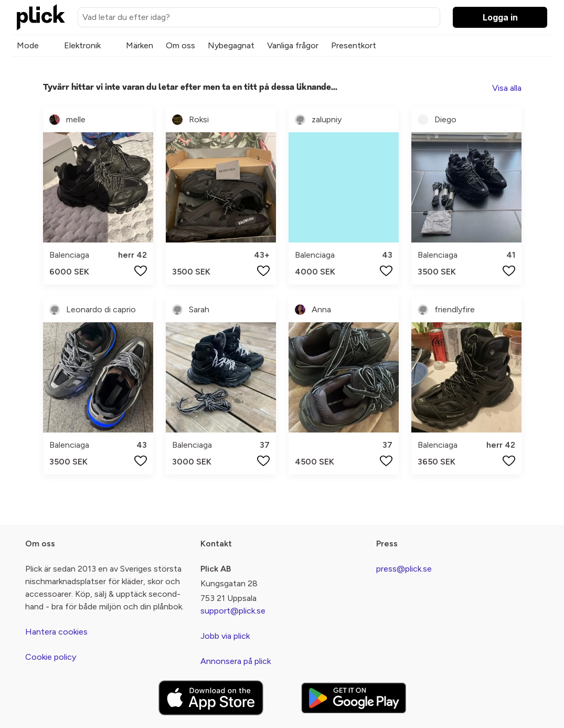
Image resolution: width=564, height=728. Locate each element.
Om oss (180, 45)
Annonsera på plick (236, 661)
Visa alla (507, 88)
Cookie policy (51, 657)
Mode (28, 45)
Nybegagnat (231, 45)
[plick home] (41, 17)
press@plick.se (404, 569)
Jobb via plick (225, 636)
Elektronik (82, 45)
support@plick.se (233, 611)
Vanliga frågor (293, 45)
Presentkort (354, 45)
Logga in (500, 17)
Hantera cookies (56, 632)
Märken (140, 45)
